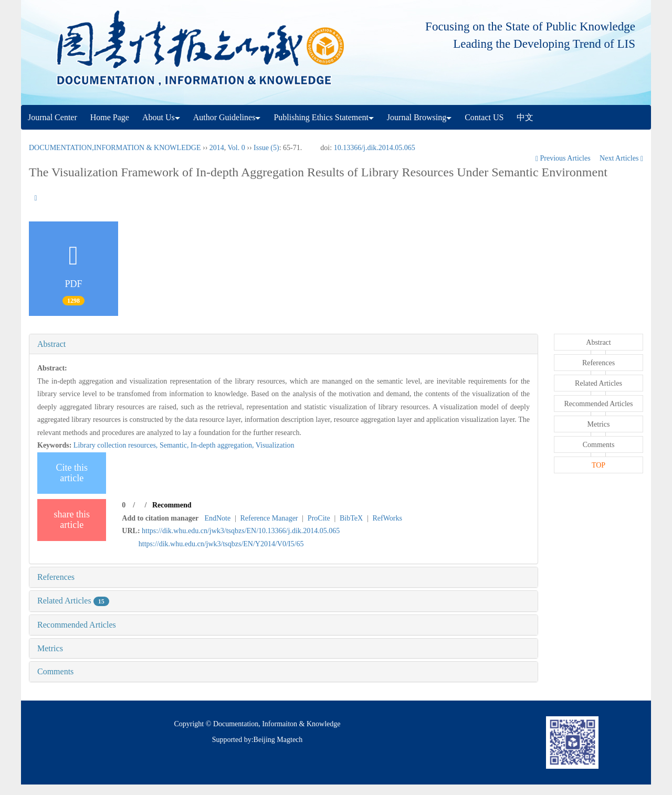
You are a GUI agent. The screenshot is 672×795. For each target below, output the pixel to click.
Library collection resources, (117, 445)
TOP (598, 465)
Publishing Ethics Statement (323, 117)
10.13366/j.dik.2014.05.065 (375, 148)
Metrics (50, 648)
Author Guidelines (227, 117)
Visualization (275, 445)
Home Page (110, 117)
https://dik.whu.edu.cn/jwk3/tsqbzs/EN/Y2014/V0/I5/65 (221, 544)
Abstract (51, 344)
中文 (525, 117)
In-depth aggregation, (223, 445)
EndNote (217, 518)
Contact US (484, 117)
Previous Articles (564, 158)
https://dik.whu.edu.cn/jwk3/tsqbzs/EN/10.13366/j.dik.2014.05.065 (241, 531)
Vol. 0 (237, 148)
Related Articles (73, 601)
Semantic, (175, 445)
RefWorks (387, 518)
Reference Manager (269, 518)
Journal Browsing (419, 117)
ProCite (319, 518)
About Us (161, 117)
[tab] (283, 344)
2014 (217, 148)
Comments (55, 671)
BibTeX (351, 518)
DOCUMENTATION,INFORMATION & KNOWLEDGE (115, 148)
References (56, 577)
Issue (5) (266, 148)
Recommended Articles (77, 625)
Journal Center (52, 117)
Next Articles (621, 158)
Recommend (172, 505)
